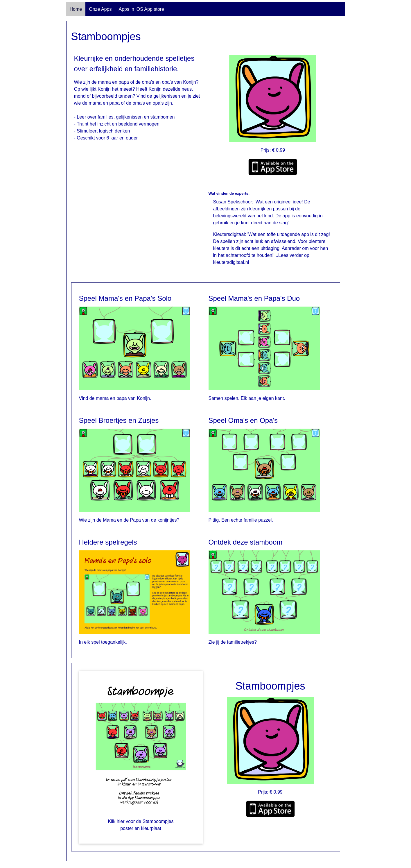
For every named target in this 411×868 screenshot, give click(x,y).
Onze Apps (100, 9)
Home (76, 9)
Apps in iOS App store (141, 9)
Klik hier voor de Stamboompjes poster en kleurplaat (141, 825)
